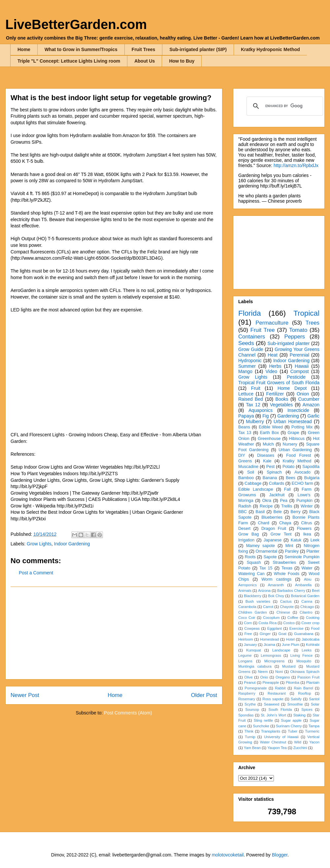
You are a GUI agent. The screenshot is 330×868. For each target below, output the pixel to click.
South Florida (280, 709)
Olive (248, 677)
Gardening (288, 416)
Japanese (273, 540)
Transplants (271, 731)
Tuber (293, 731)
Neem (263, 672)
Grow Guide (251, 349)
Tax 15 (266, 568)
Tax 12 (253, 405)
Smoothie (295, 704)
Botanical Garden (305, 596)
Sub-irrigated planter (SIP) (198, 49)
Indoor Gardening (72, 544)
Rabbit (280, 688)
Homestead (269, 639)
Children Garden (253, 612)
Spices (307, 709)
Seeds (246, 343)
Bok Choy (276, 596)
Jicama (269, 645)
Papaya (246, 416)
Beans (244, 427)
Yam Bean (252, 748)
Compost (300, 371)
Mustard (289, 666)
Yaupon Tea (277, 748)
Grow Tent (281, 534)
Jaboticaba (311, 639)
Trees (313, 323)
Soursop (252, 709)
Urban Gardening (295, 450)
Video (271, 371)
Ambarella (303, 585)
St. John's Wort (273, 715)
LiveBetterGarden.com (76, 24)
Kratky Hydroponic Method (270, 49)
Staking (299, 715)
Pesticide (296, 377)
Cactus (286, 601)
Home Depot (292, 388)
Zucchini (300, 748)
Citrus (306, 523)
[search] (284, 106)
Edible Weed (271, 427)
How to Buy (182, 61)
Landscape (281, 650)
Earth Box (269, 433)
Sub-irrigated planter (289, 343)
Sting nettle (263, 720)
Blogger (280, 855)
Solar (315, 704)
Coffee (293, 618)
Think (249, 731)
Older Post (204, 695)
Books (282, 399)
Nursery (290, 444)
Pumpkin (304, 501)
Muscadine (248, 467)
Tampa (314, 726)
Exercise (297, 628)
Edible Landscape (256, 489)
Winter (307, 506)
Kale (267, 461)
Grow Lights (39, 544)
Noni (279, 672)
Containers (252, 337)
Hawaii (302, 366)
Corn (248, 623)
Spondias (246, 715)
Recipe (266, 506)
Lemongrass (271, 655)
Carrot (268, 607)
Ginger (265, 634)
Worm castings (276, 579)
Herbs (275, 366)
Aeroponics (247, 585)
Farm (306, 489)
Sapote (270, 557)
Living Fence (301, 655)
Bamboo (246, 478)
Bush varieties (258, 601)
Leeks (307, 650)
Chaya (285, 523)
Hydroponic (250, 361)
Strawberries (284, 563)
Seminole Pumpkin (302, 557)
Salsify (296, 699)
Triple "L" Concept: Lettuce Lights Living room (69, 61)
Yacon (314, 742)
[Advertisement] (114, 633)
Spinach (274, 472)
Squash (254, 563)
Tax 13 (245, 433)
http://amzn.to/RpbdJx (296, 165)
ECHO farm (302, 483)
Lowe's (304, 495)
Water (307, 568)
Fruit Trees (144, 49)
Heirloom (246, 639)
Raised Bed (251, 399)
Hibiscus (297, 439)
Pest (270, 467)
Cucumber (309, 399)
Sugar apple (291, 720)
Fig (265, 416)
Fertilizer (275, 394)
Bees (291, 478)
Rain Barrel (303, 688)
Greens (245, 461)
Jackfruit (277, 495)
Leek (315, 540)
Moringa (246, 501)
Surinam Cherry (289, 726)
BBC (243, 512)
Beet (316, 591)
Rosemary (247, 699)
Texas (287, 568)
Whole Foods (287, 574)
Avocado (302, 472)
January (250, 645)
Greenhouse (269, 439)
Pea (284, 501)
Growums (247, 495)
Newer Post (25, 695)
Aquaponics (261, 410)
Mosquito (304, 661)
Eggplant (275, 628)
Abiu (308, 579)
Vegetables (281, 405)
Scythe (250, 704)
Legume (245, 655)
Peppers (295, 337)
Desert (244, 529)
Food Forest (298, 455)
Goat (282, 634)
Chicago (307, 607)
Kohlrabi (313, 645)
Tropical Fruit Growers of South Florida (279, 383)
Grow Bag (248, 534)
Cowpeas (252, 628)
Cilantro (306, 612)
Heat (273, 355)
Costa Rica (267, 623)
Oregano (283, 677)
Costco (289, 623)
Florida (249, 313)
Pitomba (293, 682)
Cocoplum (271, 618)
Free (248, 634)
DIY (242, 455)
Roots (250, 557)
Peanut (250, 682)
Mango (245, 371)
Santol (314, 699)
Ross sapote (273, 699)
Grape (294, 433)
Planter (313, 551)
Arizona (264, 591)
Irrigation (246, 540)
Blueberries (272, 517)
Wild (298, 742)
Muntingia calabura (255, 666)
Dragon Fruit (274, 529)
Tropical (306, 313)
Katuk (296, 540)
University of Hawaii (281, 737)
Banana (270, 478)
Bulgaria (312, 478)
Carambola (247, 607)
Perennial (299, 355)
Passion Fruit (308, 677)
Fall (287, 489)
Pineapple (271, 682)
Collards (277, 483)
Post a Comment (36, 573)
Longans (245, 661)
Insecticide (298, 410)
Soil (251, 472)
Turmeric (312, 731)
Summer (247, 366)
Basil (260, 512)
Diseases (266, 455)
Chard (263, 523)
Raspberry (247, 693)
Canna (307, 601)
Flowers (304, 529)
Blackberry (253, 596)
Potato (288, 467)
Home (24, 49)
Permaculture (272, 323)
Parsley (292, 551)
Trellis (287, 506)
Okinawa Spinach (305, 672)
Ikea (307, 534)
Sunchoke (261, 726)
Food (315, 628)
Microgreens (275, 661)
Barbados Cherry (291, 591)
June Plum (291, 645)
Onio (264, 677)
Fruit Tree (263, 330)
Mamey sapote (261, 546)
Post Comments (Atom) (128, 713)
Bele (278, 512)
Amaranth (276, 585)
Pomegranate (256, 688)
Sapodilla (311, 467)
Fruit (256, 388)
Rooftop (304, 693)
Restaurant (277, 693)
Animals (245, 591)
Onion (303, 394)
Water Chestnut (273, 742)
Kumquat (254, 650)
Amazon (311, 405)
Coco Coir (247, 618)
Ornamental (266, 551)
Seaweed (271, 704)
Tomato (298, 330)
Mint (289, 546)
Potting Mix (302, 427)
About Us (145, 61)
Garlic (313, 416)
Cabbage (253, 483)
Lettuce (246, 394)
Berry (295, 512)
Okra (266, 501)
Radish (245, 506)
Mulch (268, 444)
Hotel (290, 639)
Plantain (313, 682)
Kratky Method (297, 461)
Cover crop (310, 623)
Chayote (287, 607)
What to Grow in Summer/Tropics (81, 49)
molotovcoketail (228, 855)
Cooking (313, 618)
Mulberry (255, 421)
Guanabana (304, 634)
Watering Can (251, 574)
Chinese (283, 612)
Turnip (250, 737)
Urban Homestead (293, 421)
